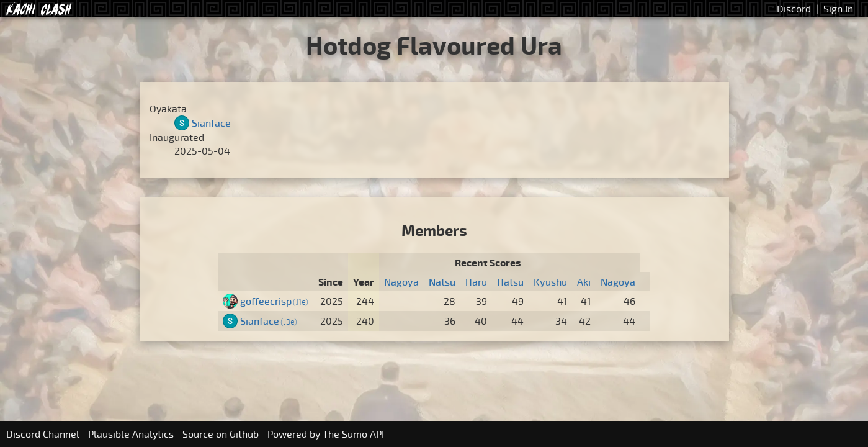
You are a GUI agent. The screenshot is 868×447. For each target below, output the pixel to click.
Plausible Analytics (131, 434)
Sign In (838, 9)
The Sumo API (353, 434)
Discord (794, 9)
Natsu (442, 282)
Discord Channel (43, 434)
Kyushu (550, 282)
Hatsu (510, 282)
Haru (476, 282)
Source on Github (221, 434)
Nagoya (401, 282)
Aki (584, 282)
